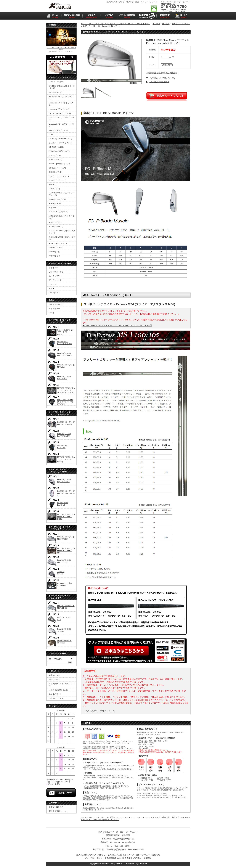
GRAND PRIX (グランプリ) (60, 113)
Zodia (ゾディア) (55, 159)
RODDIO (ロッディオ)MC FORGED (66, 538)
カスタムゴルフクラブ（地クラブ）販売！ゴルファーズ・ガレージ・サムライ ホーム (116, 24)
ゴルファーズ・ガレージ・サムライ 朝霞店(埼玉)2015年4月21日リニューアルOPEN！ (61, 49)
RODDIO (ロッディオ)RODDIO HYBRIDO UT (66, 493)
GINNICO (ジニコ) (56, 147)
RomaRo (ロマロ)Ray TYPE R (64, 378)
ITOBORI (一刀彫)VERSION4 (64, 584)
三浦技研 (53, 208)
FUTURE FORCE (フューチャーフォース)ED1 (66, 551)
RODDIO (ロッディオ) (58, 243)
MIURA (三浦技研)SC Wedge (65, 642)
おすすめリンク (55, 694)
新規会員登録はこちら (58, 811)
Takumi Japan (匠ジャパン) (59, 164)
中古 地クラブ (55, 256)
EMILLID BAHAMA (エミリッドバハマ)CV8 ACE (65, 402)
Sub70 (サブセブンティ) (58, 130)
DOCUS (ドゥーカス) (57, 168)
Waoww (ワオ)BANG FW (63, 446)
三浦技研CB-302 (61, 573)
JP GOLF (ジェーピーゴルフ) (60, 139)
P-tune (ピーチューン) (58, 180)
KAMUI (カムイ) (56, 92)
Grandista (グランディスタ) (60, 109)
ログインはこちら (56, 807)
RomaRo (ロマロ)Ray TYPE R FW (64, 435)
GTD (51, 135)
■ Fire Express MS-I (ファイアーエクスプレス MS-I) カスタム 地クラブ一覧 (117, 325)
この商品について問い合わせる (162, 78)
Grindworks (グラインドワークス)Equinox (66, 332)
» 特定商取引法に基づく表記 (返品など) (162, 73)
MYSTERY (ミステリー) (59, 212)
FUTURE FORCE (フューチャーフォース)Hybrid (66, 517)
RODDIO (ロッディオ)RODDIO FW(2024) (66, 423)
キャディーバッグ (56, 304)
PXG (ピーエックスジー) (59, 176)
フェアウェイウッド (57, 272)
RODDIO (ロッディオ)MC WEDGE (66, 607)
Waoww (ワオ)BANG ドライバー (65, 343)
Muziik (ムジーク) (56, 227)
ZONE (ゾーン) (55, 155)
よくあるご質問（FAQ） (59, 690)
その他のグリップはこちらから (100, 711)
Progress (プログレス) (57, 199)
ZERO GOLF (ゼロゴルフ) (59, 151)
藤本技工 (53, 185)
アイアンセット (55, 280)
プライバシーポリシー (95, 858)
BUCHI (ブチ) (54, 189)
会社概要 (147, 858)
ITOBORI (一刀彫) (56, 82)
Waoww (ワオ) (55, 252)
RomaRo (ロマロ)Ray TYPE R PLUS (64, 354)
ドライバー (53, 268)
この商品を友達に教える (159, 82)
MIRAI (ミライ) (55, 222)
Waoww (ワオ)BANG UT (63, 504)
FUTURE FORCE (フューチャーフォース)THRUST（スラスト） (66, 390)
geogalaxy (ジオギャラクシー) (61, 143)
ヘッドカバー (54, 309)
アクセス (137, 858)
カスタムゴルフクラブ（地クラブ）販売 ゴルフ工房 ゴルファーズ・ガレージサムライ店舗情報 (118, 855)
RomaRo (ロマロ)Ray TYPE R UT (64, 481)
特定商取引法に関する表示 (119, 858)
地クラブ (156, 24)
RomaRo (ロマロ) (56, 248)
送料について (54, 680)
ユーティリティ (55, 276)
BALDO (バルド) (56, 172)
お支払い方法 (54, 675)
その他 (52, 313)
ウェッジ (53, 284)
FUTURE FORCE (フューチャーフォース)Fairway (66, 459)
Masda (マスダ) (55, 203)
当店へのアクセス (56, 698)
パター (52, 289)
